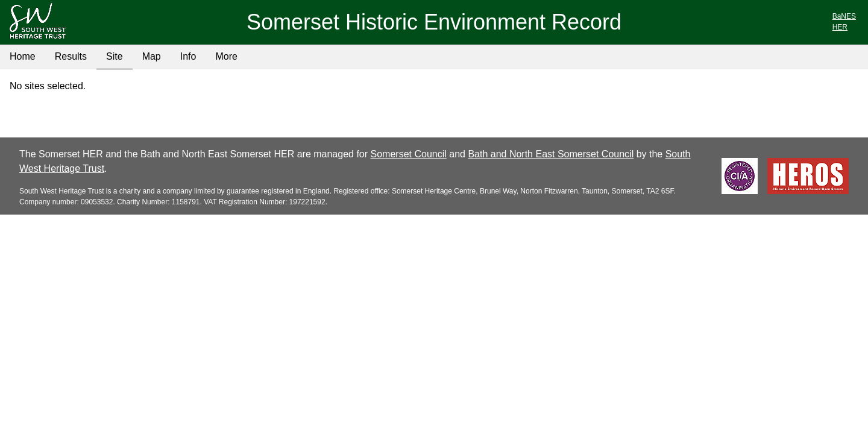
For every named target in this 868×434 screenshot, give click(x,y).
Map (152, 56)
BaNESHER (844, 22)
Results (71, 56)
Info (188, 56)
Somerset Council (409, 154)
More (226, 56)
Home (23, 56)
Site (115, 56)
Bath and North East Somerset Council (551, 154)
